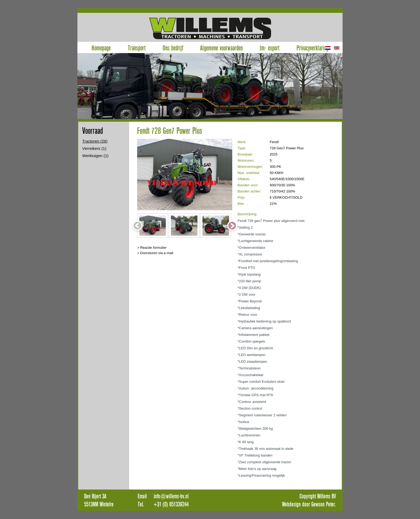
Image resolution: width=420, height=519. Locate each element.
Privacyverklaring (312, 47)
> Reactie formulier (152, 248)
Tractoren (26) (95, 141)
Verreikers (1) (94, 148)
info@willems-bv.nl (171, 496)
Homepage (101, 47)
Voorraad (93, 131)
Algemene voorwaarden (221, 47)
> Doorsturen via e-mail (155, 253)
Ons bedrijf (173, 47)
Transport (137, 47)
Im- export (270, 47)
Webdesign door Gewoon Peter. (309, 504)
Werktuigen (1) (95, 156)
